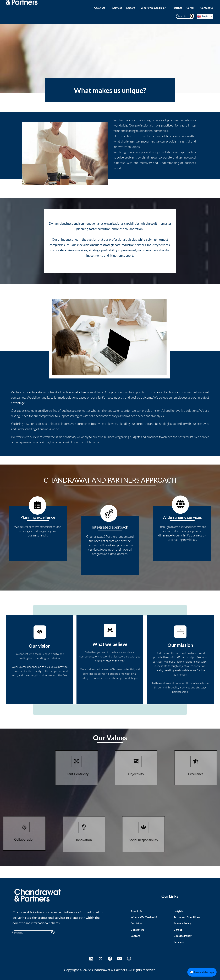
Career (178, 929)
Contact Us (137, 929)
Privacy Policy (182, 923)
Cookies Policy (183, 936)
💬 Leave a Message (202, 972)
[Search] (192, 16)
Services (179, 942)
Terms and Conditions (187, 917)
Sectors (135, 936)
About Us (136, 911)
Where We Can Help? (144, 917)
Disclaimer (137, 923)
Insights (178, 911)
